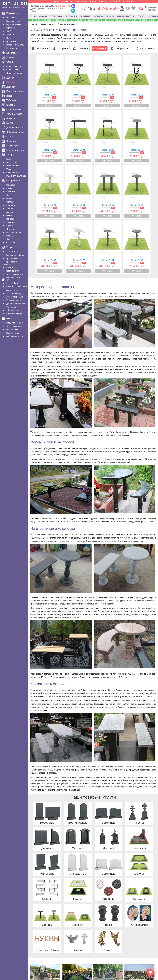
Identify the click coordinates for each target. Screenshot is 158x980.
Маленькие (11, 28)
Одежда (10, 229)
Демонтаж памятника (16, 304)
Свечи (9, 195)
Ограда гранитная (15, 73)
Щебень (8, 105)
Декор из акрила (13, 132)
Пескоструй (12, 162)
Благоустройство (14, 314)
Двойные (10, 31)
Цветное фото (13, 271)
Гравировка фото (14, 258)
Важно (7, 318)
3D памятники (13, 252)
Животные (11, 222)
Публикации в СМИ (15, 336)
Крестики (11, 192)
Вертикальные (13, 21)
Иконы (9, 198)
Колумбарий (10, 146)
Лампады (9, 141)
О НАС (33, 16)
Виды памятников (14, 323)
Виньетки (11, 185)
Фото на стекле (12, 114)
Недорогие (11, 18)
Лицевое (10, 239)
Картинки (11, 205)
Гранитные (11, 41)
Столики (8, 82)
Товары (8, 155)
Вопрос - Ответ (13, 333)
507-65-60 (99, 8)
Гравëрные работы (15, 255)
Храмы (10, 209)
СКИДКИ (110, 16)
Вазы (7, 96)
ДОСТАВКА (71, 16)
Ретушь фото (12, 283)
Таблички (9, 100)
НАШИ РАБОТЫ (125, 16)
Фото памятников (14, 326)
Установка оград (14, 293)
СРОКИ (43, 16)
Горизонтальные (14, 24)
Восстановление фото (17, 287)
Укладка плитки (14, 300)
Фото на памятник (15, 274)
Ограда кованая (14, 70)
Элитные (10, 38)
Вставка (8, 118)
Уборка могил (13, 310)
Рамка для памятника (16, 176)
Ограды (8, 62)
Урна (9, 169)
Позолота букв (13, 166)
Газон (9, 159)
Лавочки (8, 87)
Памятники (10, 13)
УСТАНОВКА (56, 16)
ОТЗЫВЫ (142, 16)
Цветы (9, 215)
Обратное (11, 243)
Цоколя (8, 57)
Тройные (10, 35)
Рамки (9, 188)
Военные (10, 236)
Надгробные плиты (14, 150)
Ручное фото (12, 267)
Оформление (11, 181)
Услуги (8, 247)
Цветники (9, 78)
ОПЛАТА (98, 16)
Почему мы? (12, 330)
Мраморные (12, 48)
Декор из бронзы (13, 127)
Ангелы (10, 212)
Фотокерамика (12, 109)
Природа (10, 219)
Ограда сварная (14, 66)
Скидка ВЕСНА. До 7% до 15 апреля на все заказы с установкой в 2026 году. (93, 1)
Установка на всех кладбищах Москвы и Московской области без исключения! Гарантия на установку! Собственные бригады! (93, 21)
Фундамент (12, 307)
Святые (10, 202)
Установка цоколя (14, 297)
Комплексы (10, 53)
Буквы (7, 123)
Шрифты (10, 226)
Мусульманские (14, 232)
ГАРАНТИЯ (86, 16)
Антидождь (11, 290)
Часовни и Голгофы (15, 45)
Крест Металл (13, 172)
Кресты (8, 137)
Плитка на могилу (13, 91)
